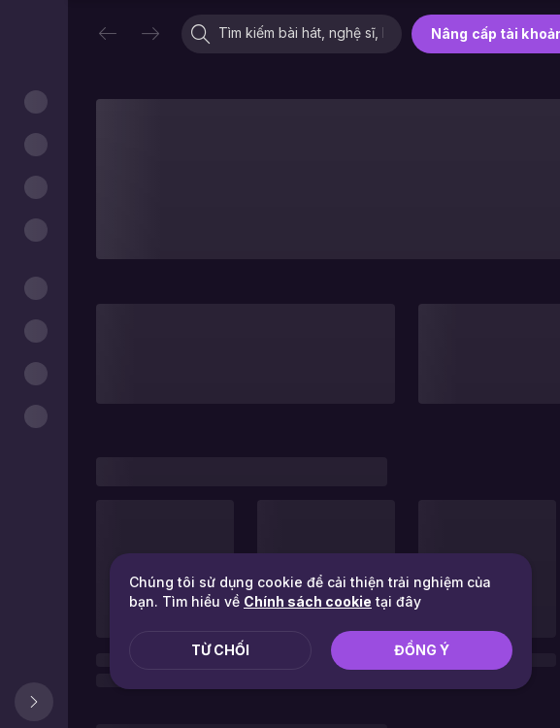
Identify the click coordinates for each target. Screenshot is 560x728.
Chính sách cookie (308, 601)
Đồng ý (422, 650)
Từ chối (220, 650)
